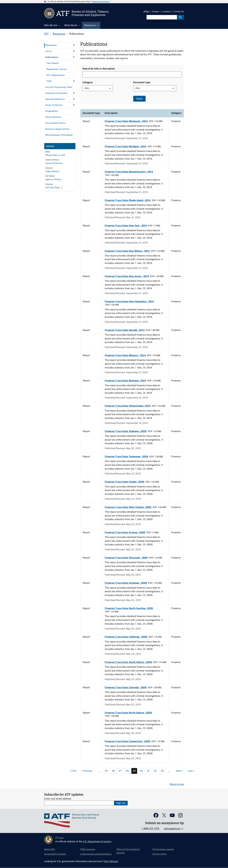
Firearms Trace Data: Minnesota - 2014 (126, 121)
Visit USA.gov (111, 861)
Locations (166, 12)
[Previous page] (86, 771)
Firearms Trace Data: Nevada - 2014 (125, 330)
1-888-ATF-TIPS (151, 829)
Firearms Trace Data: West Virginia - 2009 (128, 507)
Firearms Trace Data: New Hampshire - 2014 (129, 302)
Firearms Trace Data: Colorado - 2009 (126, 687)
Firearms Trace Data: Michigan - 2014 (126, 146)
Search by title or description (99, 69)
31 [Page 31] (148, 771)
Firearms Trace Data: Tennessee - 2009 (126, 457)
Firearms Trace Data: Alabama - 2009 (126, 431)
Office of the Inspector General (128, 851)
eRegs (146, 12)
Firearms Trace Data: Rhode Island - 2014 (128, 200)
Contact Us (179, 12)
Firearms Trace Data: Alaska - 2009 (124, 482)
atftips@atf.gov (172, 829)
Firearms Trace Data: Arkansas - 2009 (126, 583)
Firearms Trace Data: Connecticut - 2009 (127, 741)
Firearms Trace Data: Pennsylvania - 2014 (128, 406)
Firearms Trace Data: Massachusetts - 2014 (129, 172)
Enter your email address (58, 799)
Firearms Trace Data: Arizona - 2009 (125, 532)
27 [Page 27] (120, 771)
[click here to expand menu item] (74, 45)
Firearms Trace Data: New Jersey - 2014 (127, 276)
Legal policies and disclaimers (96, 854)
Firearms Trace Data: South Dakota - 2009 (128, 662)
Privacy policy (160, 854)
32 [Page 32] (155, 771)
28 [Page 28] (127, 771)
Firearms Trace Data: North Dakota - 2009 (128, 713)
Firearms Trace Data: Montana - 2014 (125, 381)
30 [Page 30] (141, 771)
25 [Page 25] (106, 771)
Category (88, 82)
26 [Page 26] (113, 771)
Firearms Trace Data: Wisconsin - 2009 (126, 558)
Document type (142, 82)
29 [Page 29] (134, 771)
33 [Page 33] (162, 771)
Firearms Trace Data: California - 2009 (126, 637)
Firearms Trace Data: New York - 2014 (126, 226)
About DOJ (50, 849)
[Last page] (192, 771)
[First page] (73, 771)
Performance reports (163, 849)
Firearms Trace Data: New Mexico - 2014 (127, 251)
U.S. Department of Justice (97, 842)
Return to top (177, 784)
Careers (156, 12)
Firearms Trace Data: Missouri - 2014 (125, 355)
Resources (59, 34)
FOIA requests (88, 849)
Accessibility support (55, 854)
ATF (47, 34)
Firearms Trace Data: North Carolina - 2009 (129, 608)
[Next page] (180, 771)
